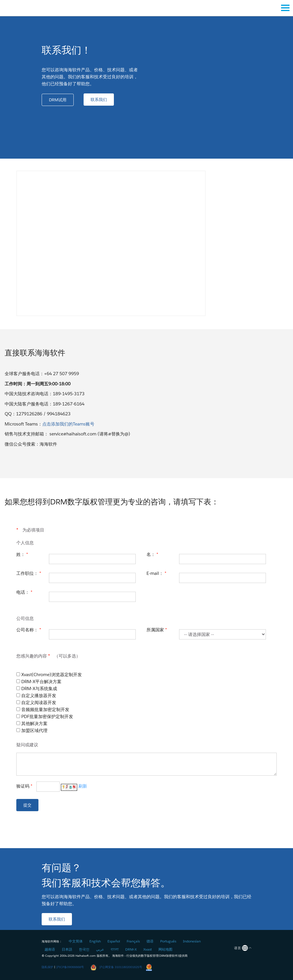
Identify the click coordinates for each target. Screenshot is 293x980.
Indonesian (192, 941)
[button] (58, 100)
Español (114, 941)
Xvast (148, 949)
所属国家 (157, 630)
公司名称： (29, 630)
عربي (100, 949)
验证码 (52, 787)
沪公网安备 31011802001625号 (116, 967)
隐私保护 (47, 967)
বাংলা (115, 949)
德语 (150, 941)
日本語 (67, 949)
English (95, 941)
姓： (22, 554)
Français (133, 941)
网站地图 (165, 949)
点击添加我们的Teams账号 (68, 424)
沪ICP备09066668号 (70, 967)
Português (168, 941)
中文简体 (76, 941)
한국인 (84, 949)
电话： (24, 592)
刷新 (83, 786)
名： (152, 554)
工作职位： (29, 573)
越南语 (50, 949)
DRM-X (131, 949)
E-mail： (156, 573)
